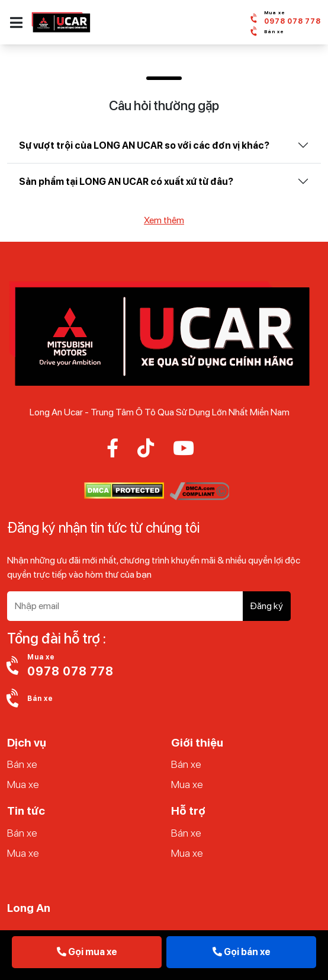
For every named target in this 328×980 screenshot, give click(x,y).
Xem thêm (164, 220)
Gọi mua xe (87, 952)
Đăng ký (266, 606)
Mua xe (23, 784)
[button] (16, 23)
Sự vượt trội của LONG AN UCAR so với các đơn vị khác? (144, 145)
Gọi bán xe (242, 952)
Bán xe (22, 764)
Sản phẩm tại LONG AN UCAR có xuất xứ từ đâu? (126, 182)
